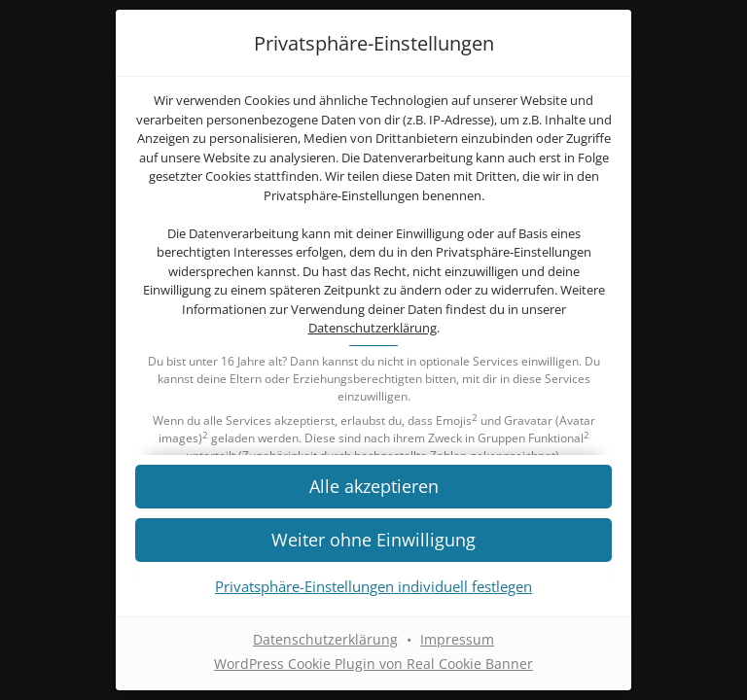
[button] (373, 539)
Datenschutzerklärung (373, 328)
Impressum (457, 639)
